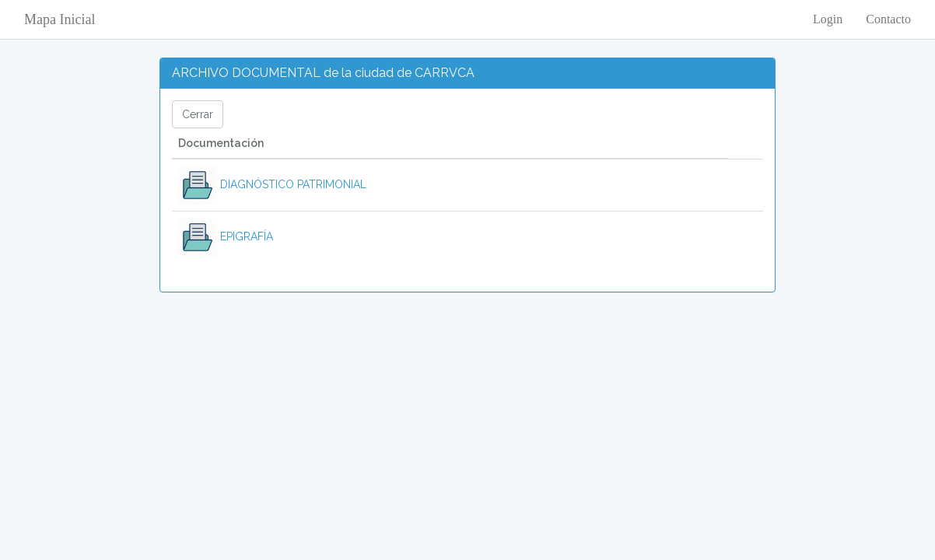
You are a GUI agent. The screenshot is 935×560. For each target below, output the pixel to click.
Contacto (888, 19)
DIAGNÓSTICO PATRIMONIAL (272, 184)
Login (828, 19)
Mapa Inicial (60, 19)
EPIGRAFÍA (226, 236)
